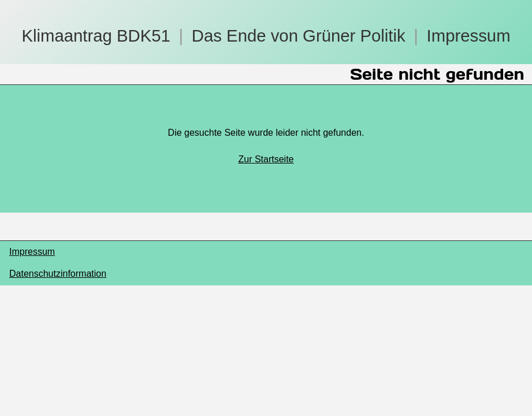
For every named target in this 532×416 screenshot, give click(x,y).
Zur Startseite (266, 159)
